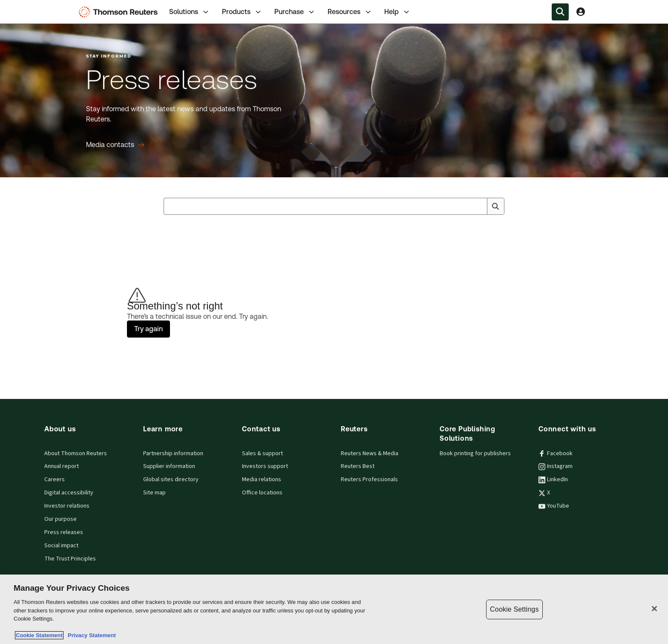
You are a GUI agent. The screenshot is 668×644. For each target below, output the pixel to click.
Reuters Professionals (369, 479)
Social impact (61, 546)
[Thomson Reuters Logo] (120, 12)
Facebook (556, 453)
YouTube (554, 506)
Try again (148, 329)
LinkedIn (553, 479)
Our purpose (60, 519)
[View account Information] (581, 12)
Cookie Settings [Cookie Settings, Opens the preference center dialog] (514, 609)
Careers (55, 479)
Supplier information (169, 466)
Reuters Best (358, 466)
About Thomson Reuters (76, 453)
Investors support (265, 466)
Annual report (62, 466)
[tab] (190, 12)
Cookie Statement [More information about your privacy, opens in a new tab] (39, 635)
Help (397, 12)
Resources (350, 12)
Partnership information (173, 453)
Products (242, 12)
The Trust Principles (70, 559)
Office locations (262, 493)
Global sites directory (171, 479)
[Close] (654, 609)
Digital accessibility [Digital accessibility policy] (69, 493)
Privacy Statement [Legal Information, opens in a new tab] (90, 635)
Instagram (556, 466)
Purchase (295, 12)
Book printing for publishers (475, 453)
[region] (334, 609)
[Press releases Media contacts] (115, 145)
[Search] (495, 206)
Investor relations (67, 506)
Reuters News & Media (370, 453)
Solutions (190, 12)
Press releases (64, 532)
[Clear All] (479, 206)
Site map (154, 493)
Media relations (262, 479)
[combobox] (334, 206)
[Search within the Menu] (560, 12)
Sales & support (262, 453)
